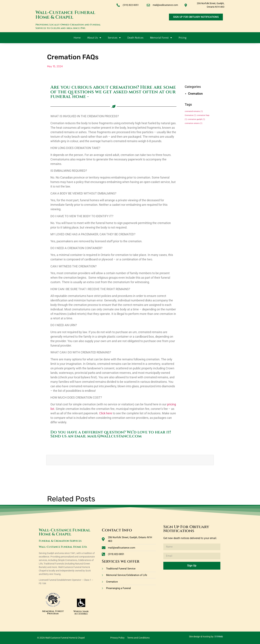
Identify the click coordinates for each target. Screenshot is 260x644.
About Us (94, 38)
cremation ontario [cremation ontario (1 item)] (194, 123)
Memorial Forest (161, 38)
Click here (106, 413)
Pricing (182, 38)
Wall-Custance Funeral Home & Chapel (65, 15)
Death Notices (135, 38)
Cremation (195, 94)
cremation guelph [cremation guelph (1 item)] (196, 119)
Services (114, 38)
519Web (219, 637)
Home (77, 38)
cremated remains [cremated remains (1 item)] (194, 111)
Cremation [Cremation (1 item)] (190, 115)
